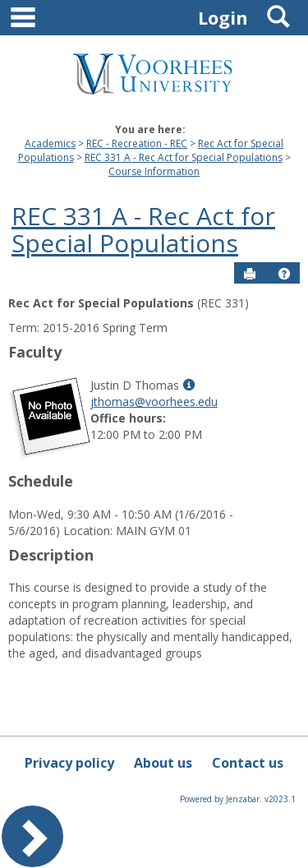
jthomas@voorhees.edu (154, 402)
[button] (284, 274)
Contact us (248, 763)
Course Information (154, 171)
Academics (50, 143)
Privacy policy (69, 763)
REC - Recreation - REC (137, 143)
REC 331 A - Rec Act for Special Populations (184, 157)
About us (163, 763)
